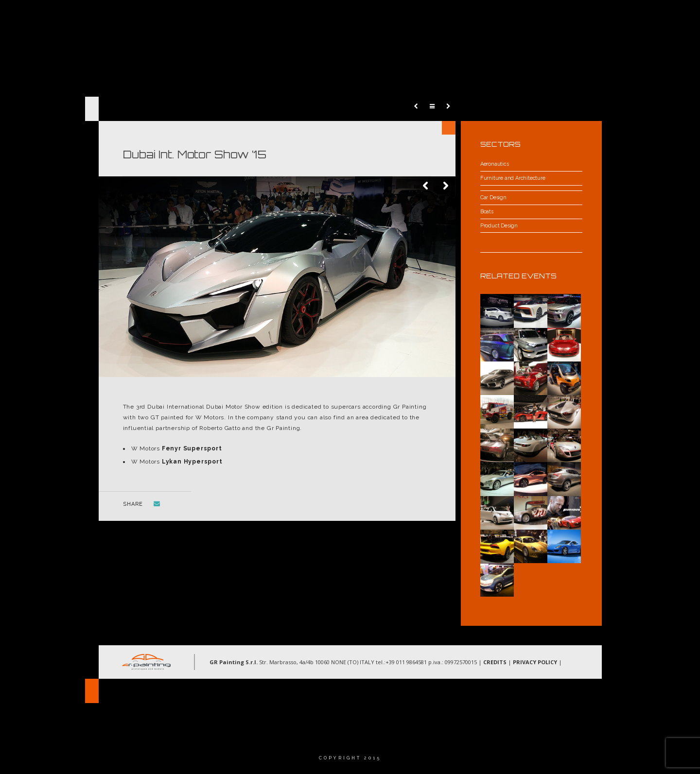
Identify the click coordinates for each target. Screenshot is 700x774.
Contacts (564, 17)
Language (616, 17)
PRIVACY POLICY (535, 662)
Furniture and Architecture (513, 178)
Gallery (516, 17)
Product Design (499, 226)
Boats (487, 212)
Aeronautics (495, 164)
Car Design (493, 198)
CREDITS (495, 662)
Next (446, 186)
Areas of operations (448, 17)
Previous (426, 186)
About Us (379, 17)
